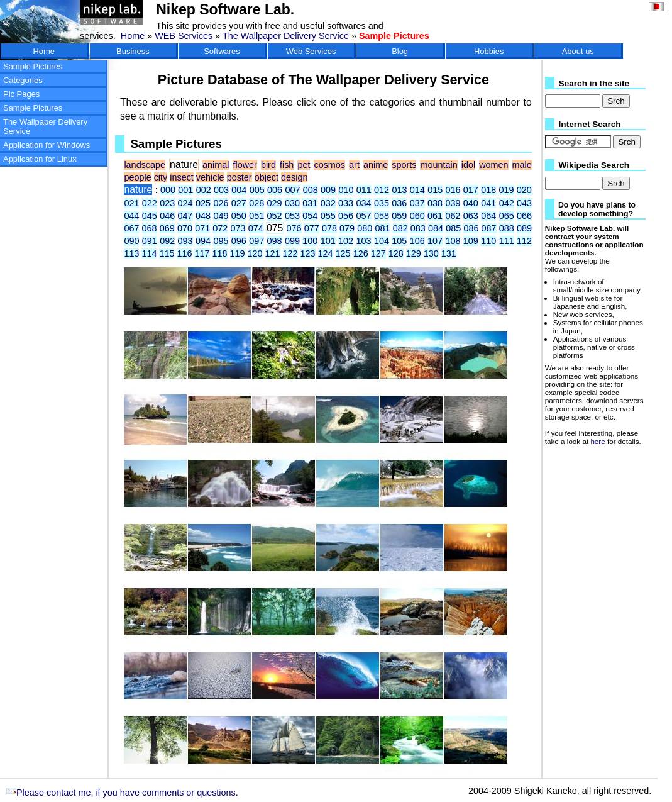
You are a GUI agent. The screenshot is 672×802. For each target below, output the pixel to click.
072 (220, 228)
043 (524, 203)
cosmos (329, 165)
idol (468, 165)
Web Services (311, 51)
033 (346, 203)
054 (310, 216)
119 (238, 253)
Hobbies (489, 51)
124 (326, 253)
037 (417, 203)
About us (578, 51)
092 (167, 241)
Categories (23, 80)
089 (524, 228)
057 (364, 216)
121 (273, 253)
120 (255, 253)
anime (376, 165)
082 (400, 228)
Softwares (222, 51)
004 (239, 190)
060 (417, 216)
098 (275, 241)
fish (287, 165)
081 (382, 228)
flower (245, 165)
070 (185, 228)
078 (329, 228)
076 (294, 228)
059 (399, 216)
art (354, 165)
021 (131, 203)
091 (150, 241)
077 (312, 228)
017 (471, 190)
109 (471, 241)
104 (382, 241)
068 (150, 228)
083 (418, 228)
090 (131, 241)
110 (488, 241)
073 (238, 228)
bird (268, 165)
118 (220, 253)
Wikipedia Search (594, 165)
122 (290, 253)
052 (275, 216)
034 (364, 203)
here (598, 441)
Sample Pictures (33, 66)
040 (471, 203)
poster (240, 177)
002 (204, 190)
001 (185, 190)
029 (275, 203)
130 (431, 253)
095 (221, 241)
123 (308, 253)
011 (364, 190)
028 (256, 203)
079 (347, 228)
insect (182, 177)
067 (131, 228)
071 (202, 228)
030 (292, 203)
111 (507, 241)
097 (256, 241)
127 (378, 253)
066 (524, 216)
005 (257, 190)
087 (489, 228)
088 (507, 228)
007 (292, 190)
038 (435, 203)
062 (453, 216)
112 (524, 241)
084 (436, 228)
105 (399, 241)
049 (221, 216)
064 (488, 216)
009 (328, 190)
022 (150, 203)
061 (435, 216)
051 (256, 216)
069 (167, 228)
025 (203, 203)
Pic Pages (21, 94)
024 (185, 203)
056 (346, 216)
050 (239, 216)
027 (239, 203)
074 (256, 228)
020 (524, 190)
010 (346, 190)
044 (131, 216)
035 (382, 203)
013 (399, 190)
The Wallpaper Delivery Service (286, 36)
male (522, 165)
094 (203, 241)
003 (221, 190)
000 (168, 190)
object (267, 177)
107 (435, 241)
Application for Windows (47, 145)
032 (328, 203)
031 (310, 203)
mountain (438, 165)
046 (167, 216)
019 (507, 190)
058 (382, 216)
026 (221, 203)
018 (488, 190)
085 (453, 228)
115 (167, 253)
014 (417, 190)
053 (292, 216)
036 (399, 203)
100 (310, 241)
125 (343, 253)
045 (150, 216)
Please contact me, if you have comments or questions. (122, 793)
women (493, 165)
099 (292, 241)
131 (449, 253)
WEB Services (184, 36)
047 (185, 216)
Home (133, 36)
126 (361, 253)
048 (203, 216)
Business (133, 51)
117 (202, 253)
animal (216, 165)
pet (304, 165)
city (161, 177)
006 (275, 190)
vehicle (210, 177)
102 (346, 241)
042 (507, 203)
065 (507, 216)
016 (453, 190)
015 (435, 190)
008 (311, 190)
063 (471, 216)
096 (239, 241)
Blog (400, 51)
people (137, 177)
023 (167, 203)
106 (417, 241)
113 (131, 253)
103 (364, 241)
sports (404, 165)
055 (328, 216)
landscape (145, 165)
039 (453, 203)
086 (471, 228)
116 (184, 253)
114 (149, 253)
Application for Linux (40, 159)
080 (365, 228)
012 (382, 190)
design (294, 177)
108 (453, 241)
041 (488, 203)
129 (414, 253)
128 (396, 253)
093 (185, 241)
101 (328, 241)
